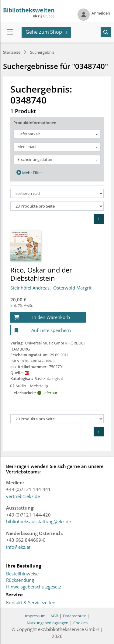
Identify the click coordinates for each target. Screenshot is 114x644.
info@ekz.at (18, 547)
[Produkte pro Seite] (57, 206)
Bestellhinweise (22, 574)
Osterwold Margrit (72, 288)
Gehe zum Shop (44, 32)
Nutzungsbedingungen (48, 623)
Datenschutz (74, 616)
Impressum (35, 616)
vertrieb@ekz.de (23, 496)
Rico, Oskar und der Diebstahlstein (41, 274)
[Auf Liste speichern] (48, 330)
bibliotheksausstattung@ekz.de (38, 521)
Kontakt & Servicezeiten (31, 603)
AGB (54, 616)
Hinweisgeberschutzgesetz (34, 587)
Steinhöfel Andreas (30, 288)
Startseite (12, 52)
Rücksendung (20, 580)
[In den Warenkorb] (48, 317)
